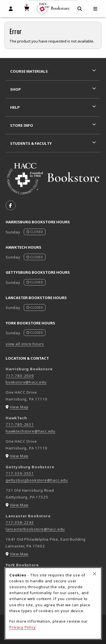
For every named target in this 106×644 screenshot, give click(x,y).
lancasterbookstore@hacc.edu (35, 529)
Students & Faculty (31, 143)
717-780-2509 (20, 376)
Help (15, 107)
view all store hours (25, 344)
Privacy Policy (23, 627)
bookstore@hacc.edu (26, 382)
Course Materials (29, 71)
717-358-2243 (20, 522)
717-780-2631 (20, 424)
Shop (16, 89)
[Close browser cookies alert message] (95, 574)
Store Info (22, 125)
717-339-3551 (20, 473)
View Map (19, 407)
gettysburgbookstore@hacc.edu (37, 480)
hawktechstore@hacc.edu (31, 431)
